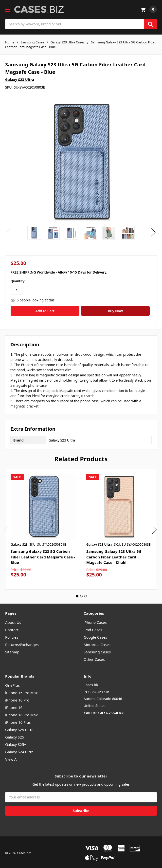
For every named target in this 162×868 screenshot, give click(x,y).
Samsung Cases (97, 650)
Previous (9, 232)
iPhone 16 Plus (18, 720)
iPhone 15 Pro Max (21, 691)
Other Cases (94, 657)
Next (153, 232)
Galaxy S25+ (16, 743)
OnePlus (12, 683)
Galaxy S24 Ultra (19, 750)
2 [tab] (81, 594)
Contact (12, 628)
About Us (13, 620)
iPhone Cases (95, 620)
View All (12, 757)
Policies (12, 635)
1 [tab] (77, 594)
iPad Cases (93, 628)
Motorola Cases (97, 643)
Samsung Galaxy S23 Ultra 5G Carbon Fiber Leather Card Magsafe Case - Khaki (114, 555)
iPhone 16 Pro (17, 698)
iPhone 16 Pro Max (21, 713)
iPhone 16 (14, 706)
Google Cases (95, 635)
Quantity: (18, 281)
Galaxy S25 (15, 735)
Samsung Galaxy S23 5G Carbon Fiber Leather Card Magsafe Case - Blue (43, 555)
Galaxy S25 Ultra (19, 728)
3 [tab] (86, 594)
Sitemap (12, 650)
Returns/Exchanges (22, 643)
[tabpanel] (43, 527)
